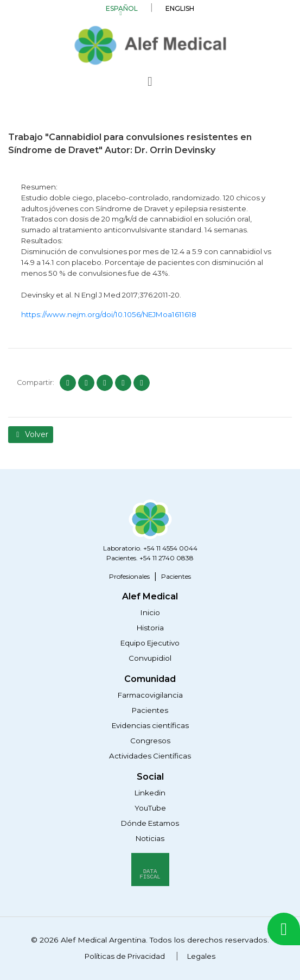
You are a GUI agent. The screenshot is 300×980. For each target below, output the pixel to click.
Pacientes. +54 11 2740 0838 (150, 558)
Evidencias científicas (150, 725)
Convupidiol (150, 658)
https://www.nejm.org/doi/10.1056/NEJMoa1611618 (109, 314)
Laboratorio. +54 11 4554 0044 (150, 548)
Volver (31, 434)
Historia (150, 628)
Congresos (150, 741)
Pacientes (176, 576)
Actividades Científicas (150, 756)
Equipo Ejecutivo (150, 643)
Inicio (150, 612)
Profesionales (129, 576)
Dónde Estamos (150, 823)
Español (122, 8)
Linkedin (150, 793)
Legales (201, 956)
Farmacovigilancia (150, 695)
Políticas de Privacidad (125, 956)
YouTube (150, 808)
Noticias (150, 838)
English (180, 8)
